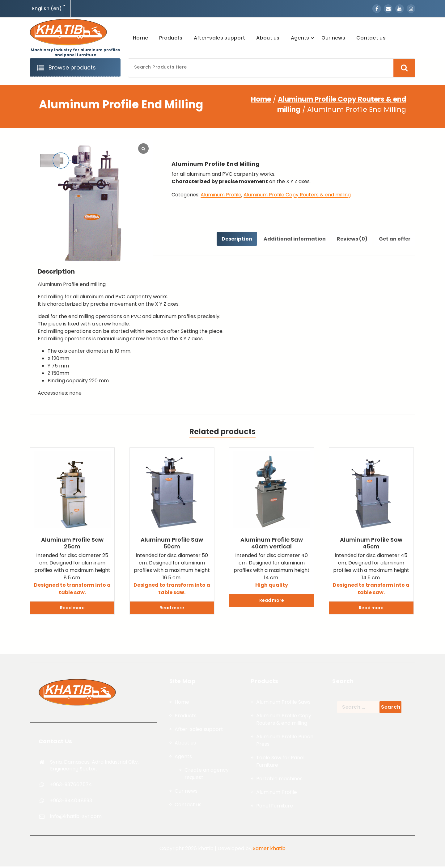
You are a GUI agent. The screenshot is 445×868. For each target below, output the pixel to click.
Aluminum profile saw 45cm (371, 545)
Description (231, 239)
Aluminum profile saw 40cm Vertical (272, 545)
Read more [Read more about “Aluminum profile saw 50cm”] (172, 609)
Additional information (290, 239)
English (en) (47, 8)
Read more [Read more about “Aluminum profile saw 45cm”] (371, 609)
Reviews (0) (350, 239)
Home (261, 99)
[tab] (231, 240)
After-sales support (199, 852)
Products (186, 839)
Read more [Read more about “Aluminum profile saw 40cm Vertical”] (272, 602)
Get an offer (394, 239)
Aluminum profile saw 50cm (172, 545)
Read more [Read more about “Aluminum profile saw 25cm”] (72, 609)
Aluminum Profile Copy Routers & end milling (297, 195)
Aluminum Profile (221, 195)
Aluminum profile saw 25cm (72, 545)
